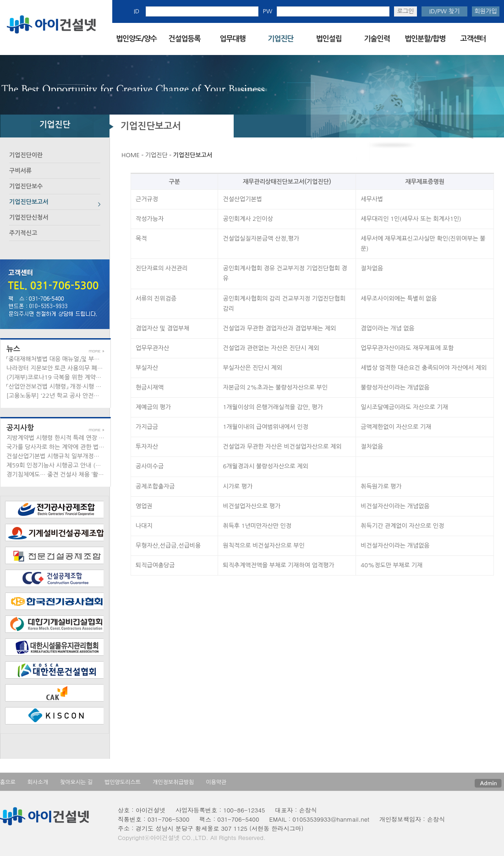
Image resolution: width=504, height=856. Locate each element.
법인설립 (329, 39)
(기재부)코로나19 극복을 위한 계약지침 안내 (63, 377)
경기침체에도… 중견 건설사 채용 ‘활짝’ (56, 475)
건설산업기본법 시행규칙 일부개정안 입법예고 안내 (71, 456)
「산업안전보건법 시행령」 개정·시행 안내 (57, 387)
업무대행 (232, 39)
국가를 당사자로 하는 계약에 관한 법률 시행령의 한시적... (79, 447)
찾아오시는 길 (76, 782)
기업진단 (280, 39)
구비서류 (20, 171)
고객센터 (473, 39)
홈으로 (8, 782)
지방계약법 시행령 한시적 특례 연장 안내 (58, 438)
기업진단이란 (26, 155)
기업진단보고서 (29, 202)
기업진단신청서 (29, 217)
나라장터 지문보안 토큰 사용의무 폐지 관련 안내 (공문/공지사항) (88, 368)
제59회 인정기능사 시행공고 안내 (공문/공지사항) (70, 465)
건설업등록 (184, 39)
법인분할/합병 (425, 39)
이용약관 (216, 782)
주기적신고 (23, 233)
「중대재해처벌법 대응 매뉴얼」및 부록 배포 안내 (66, 359)
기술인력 (377, 39)
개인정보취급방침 (173, 782)
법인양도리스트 (123, 782)
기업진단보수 (26, 186)
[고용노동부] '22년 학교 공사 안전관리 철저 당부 (68, 396)
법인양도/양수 (136, 39)
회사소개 (38, 782)
